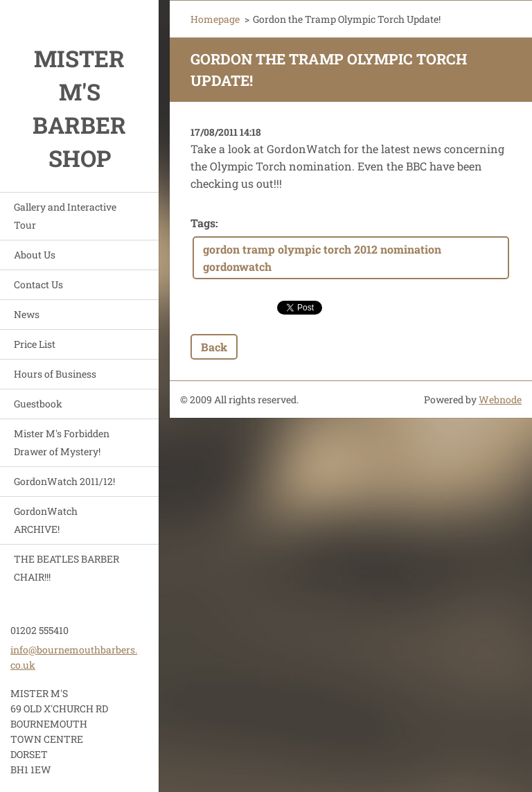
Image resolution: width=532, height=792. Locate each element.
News (27, 314)
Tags (203, 223)
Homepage (215, 19)
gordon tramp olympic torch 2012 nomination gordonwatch (322, 258)
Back (214, 347)
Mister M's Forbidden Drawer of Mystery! (62, 442)
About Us (35, 255)
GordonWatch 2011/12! (64, 481)
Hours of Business (55, 374)
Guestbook (38, 404)
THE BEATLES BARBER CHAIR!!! (66, 568)
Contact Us (38, 284)
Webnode (500, 399)
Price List (35, 344)
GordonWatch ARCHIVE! (46, 520)
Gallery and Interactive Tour (65, 216)
